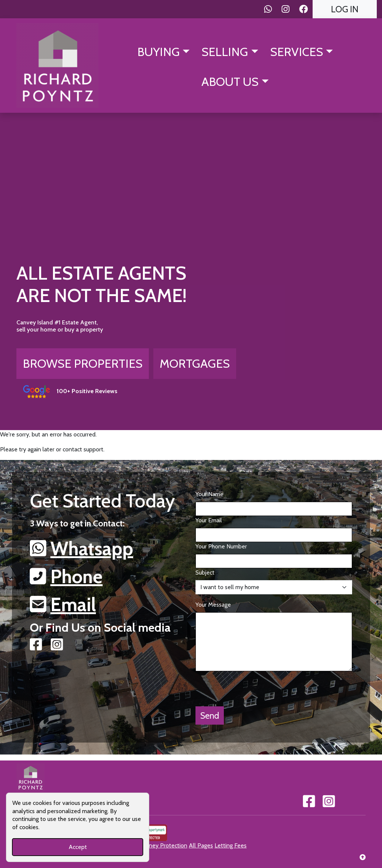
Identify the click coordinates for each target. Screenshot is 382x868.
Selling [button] (225, 52)
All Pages (201, 845)
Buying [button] (159, 52)
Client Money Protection (156, 845)
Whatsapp (92, 549)
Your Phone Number (221, 546)
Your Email (209, 520)
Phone (76, 577)
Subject (205, 573)
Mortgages (195, 363)
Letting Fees (231, 845)
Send (210, 715)
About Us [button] (230, 82)
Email (73, 605)
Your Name (209, 494)
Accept (78, 847)
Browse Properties (83, 363)
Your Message (213, 605)
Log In (345, 9)
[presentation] (252, 686)
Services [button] (297, 52)
